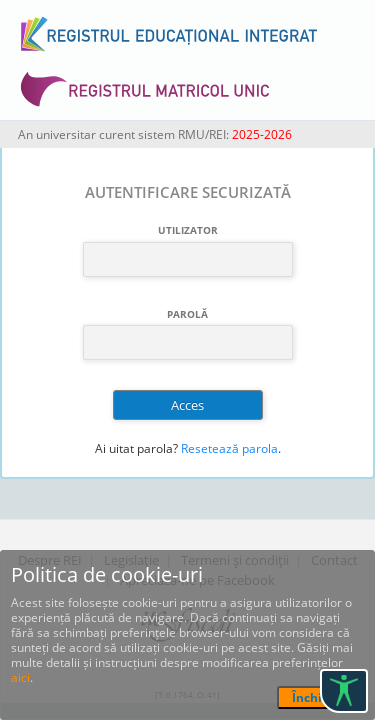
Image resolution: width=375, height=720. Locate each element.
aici (20, 677)
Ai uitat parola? (136, 448)
